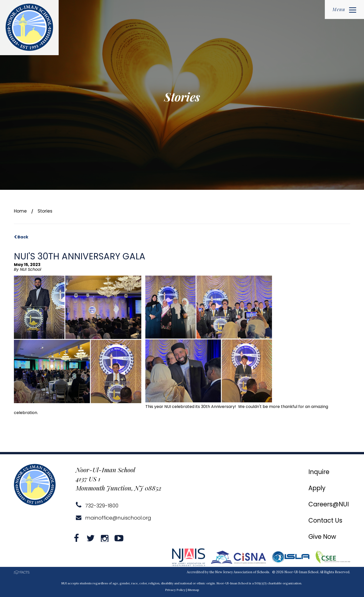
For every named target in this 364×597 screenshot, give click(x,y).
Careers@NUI (329, 504)
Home (20, 211)
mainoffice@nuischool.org (113, 518)
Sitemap (193, 590)
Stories (45, 211)
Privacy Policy (175, 590)
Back (21, 237)
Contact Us (325, 520)
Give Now (322, 537)
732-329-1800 (97, 506)
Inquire (319, 472)
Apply (317, 488)
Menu (344, 9)
